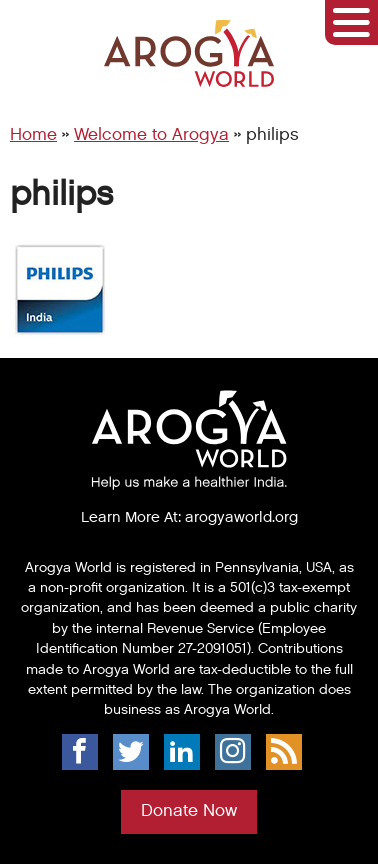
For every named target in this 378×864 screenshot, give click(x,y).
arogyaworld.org (241, 517)
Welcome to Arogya (151, 135)
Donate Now (189, 811)
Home (33, 135)
